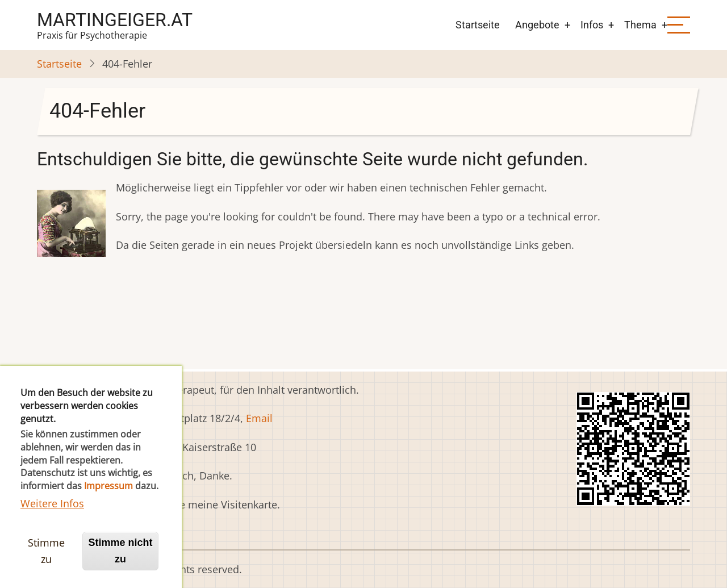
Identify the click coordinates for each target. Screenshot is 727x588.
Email (259, 418)
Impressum (108, 508)
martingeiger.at (115, 20)
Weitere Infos (52, 525)
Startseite (478, 25)
